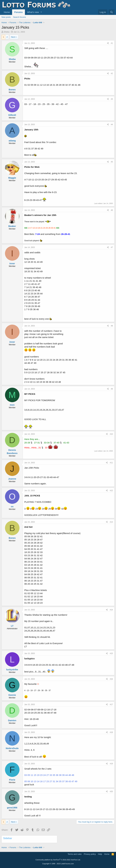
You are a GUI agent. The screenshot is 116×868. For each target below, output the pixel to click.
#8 (112, 326)
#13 (111, 522)
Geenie (12, 695)
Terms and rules (75, 854)
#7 (112, 247)
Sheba (7, 32)
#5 (112, 162)
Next (13, 37)
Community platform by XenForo (58, 860)
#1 (112, 43)
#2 (112, 73)
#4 (112, 125)
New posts (6, 17)
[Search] (112, 12)
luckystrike (12, 669)
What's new (33, 12)
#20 (111, 792)
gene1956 (12, 808)
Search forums (20, 17)
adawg (12, 141)
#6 (112, 210)
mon (12, 405)
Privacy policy (90, 854)
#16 (111, 679)
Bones (12, 90)
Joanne (12, 479)
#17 (111, 704)
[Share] (108, 43)
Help (100, 854)
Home (7, 12)
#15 (111, 653)
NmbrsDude (12, 748)
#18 (111, 732)
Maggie (12, 178)
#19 (111, 764)
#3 (112, 99)
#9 (112, 389)
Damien (12, 720)
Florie (12, 780)
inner (12, 263)
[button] (41, 12)
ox (12, 506)
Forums (19, 12)
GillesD (12, 115)
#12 (111, 491)
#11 (111, 463)
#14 (111, 610)
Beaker (12, 226)
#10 (111, 434)
